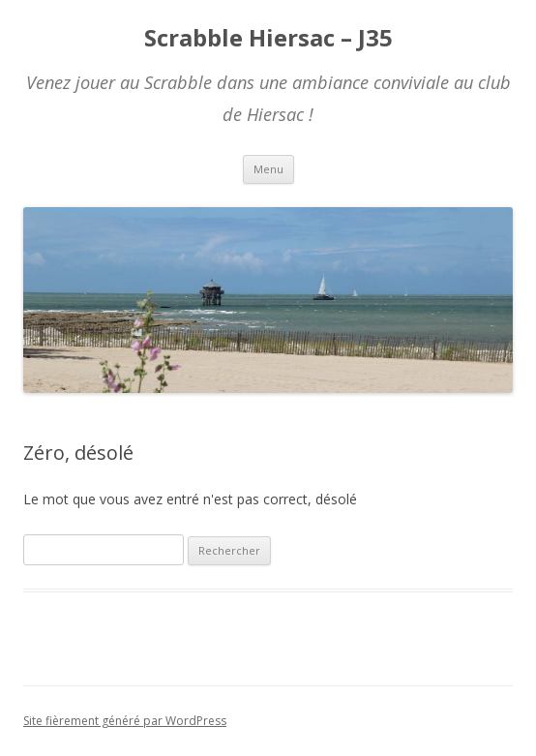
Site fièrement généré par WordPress (125, 721)
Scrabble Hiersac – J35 (268, 38)
